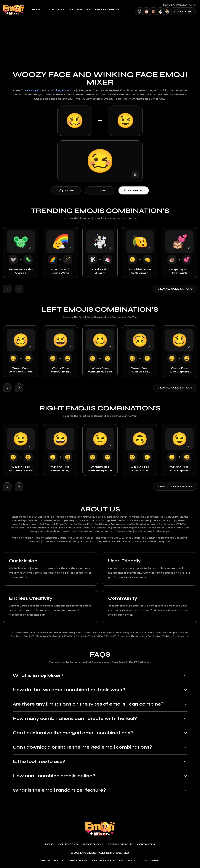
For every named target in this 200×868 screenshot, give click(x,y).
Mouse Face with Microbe (21, 271)
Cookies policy (103, 861)
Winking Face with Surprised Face (179, 469)
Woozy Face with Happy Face (21, 370)
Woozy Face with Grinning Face (60, 370)
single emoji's (80, 10)
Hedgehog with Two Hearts (179, 271)
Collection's (55, 10)
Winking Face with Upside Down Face (140, 469)
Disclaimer (151, 861)
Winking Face (60, 90)
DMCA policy (128, 861)
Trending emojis (107, 10)
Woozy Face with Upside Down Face (140, 370)
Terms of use (78, 861)
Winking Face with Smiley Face (100, 469)
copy (100, 190)
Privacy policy (52, 861)
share (66, 190)
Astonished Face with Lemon (140, 271)
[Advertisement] (100, 42)
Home (36, 10)
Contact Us (146, 844)
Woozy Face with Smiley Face (100, 370)
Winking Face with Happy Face (21, 469)
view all (183, 11)
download (134, 190)
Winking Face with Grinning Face (60, 469)
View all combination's (175, 289)
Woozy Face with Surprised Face (179, 370)
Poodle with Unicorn (100, 271)
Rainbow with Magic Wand (60, 271)
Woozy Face (35, 90)
